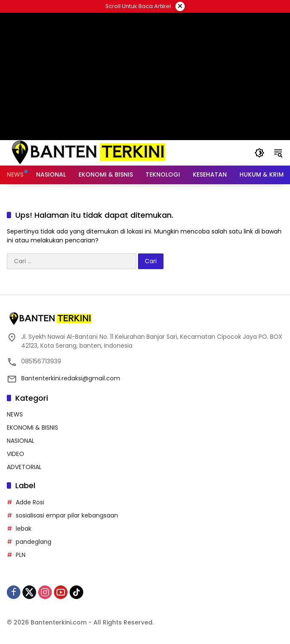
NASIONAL (21, 441)
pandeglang (34, 542)
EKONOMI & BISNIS (32, 427)
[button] (259, 153)
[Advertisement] (145, 76)
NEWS (15, 414)
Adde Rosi (30, 502)
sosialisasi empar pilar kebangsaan (67, 515)
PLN (21, 555)
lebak (24, 529)
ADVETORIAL (24, 467)
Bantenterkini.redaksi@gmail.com (71, 378)
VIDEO (15, 454)
